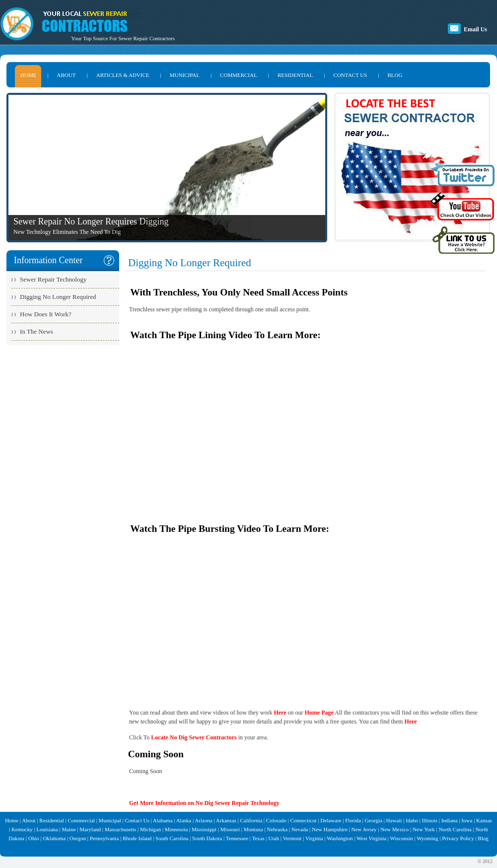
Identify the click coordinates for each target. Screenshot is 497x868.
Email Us (475, 29)
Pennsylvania (105, 838)
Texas (258, 838)
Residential (52, 820)
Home (12, 820)
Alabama (163, 820)
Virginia (314, 838)
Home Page (319, 713)
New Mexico (394, 829)
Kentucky (22, 829)
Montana (253, 829)
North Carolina (455, 829)
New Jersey (364, 829)
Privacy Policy (458, 838)
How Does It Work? (46, 314)
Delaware (331, 820)
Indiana (450, 820)
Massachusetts (121, 829)
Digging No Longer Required (58, 297)
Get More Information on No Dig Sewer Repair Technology (204, 803)
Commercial (81, 820)
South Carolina (172, 838)
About (29, 820)
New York (424, 829)
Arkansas (226, 820)
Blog (483, 838)
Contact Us (137, 820)
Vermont (292, 838)
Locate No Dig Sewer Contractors (194, 737)
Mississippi (204, 829)
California (251, 820)
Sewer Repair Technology (53, 279)
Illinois (430, 820)
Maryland (90, 829)
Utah (274, 838)
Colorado (276, 820)
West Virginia (371, 838)
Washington (340, 838)
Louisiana (47, 829)
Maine (69, 829)
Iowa (467, 820)
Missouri (230, 829)
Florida (353, 820)
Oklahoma (54, 838)
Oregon (78, 838)
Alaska (184, 820)
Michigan (150, 829)
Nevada (300, 829)
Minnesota (176, 829)
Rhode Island (137, 838)
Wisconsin (402, 838)
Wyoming (427, 838)
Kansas (484, 820)
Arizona (203, 820)
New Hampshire (330, 829)
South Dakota (207, 838)
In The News (36, 331)
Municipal (110, 820)
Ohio (34, 838)
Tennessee (237, 838)
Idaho (412, 820)
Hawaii (394, 820)
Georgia (374, 820)
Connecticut (303, 820)
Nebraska (277, 829)
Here (280, 713)
